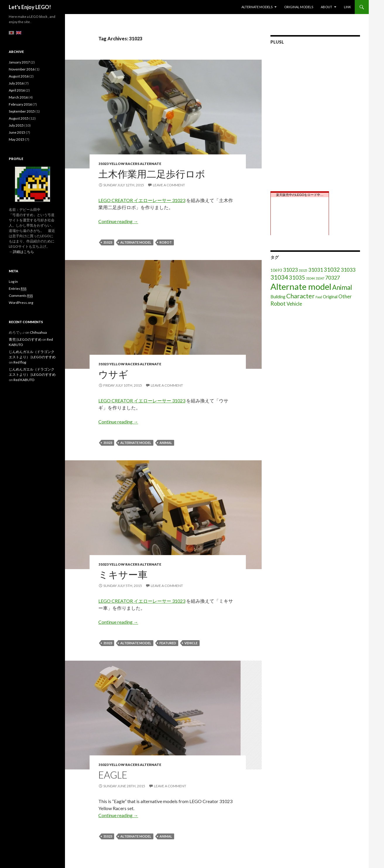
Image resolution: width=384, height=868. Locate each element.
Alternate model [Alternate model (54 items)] (301, 286)
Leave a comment (169, 185)
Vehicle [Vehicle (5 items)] (294, 304)
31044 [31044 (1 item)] (310, 278)
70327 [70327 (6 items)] (332, 278)
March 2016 (18, 97)
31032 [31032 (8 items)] (332, 269)
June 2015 (17, 132)
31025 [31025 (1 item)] (303, 270)
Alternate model (136, 242)
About (326, 7)
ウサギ (113, 374)
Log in (13, 281)
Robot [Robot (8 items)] (278, 303)
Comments (21, 296)
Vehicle (191, 643)
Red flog (20, 362)
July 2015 (16, 125)
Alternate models (257, 7)
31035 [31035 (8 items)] (297, 277)
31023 (108, 242)
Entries (18, 289)
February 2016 (20, 104)
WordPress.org (21, 303)
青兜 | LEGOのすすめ (25, 339)
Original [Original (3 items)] (330, 297)
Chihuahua (38, 332)
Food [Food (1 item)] (319, 297)
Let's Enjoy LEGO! (30, 7)
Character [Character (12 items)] (300, 296)
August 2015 (19, 118)
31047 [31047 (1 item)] (320, 278)
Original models (299, 7)
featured (168, 643)
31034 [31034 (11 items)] (279, 277)
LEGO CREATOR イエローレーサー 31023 (142, 200)
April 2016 (17, 90)
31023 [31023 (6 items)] (290, 270)
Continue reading (118, 221)
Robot (166, 242)
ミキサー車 (123, 574)
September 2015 (22, 111)
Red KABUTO (24, 380)
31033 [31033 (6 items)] (348, 270)
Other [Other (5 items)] (345, 296)
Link (347, 7)
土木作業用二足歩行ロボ (152, 174)
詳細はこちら (23, 252)
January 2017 (19, 62)
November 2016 (22, 69)
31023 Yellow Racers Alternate (130, 164)
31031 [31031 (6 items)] (316, 270)
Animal (166, 443)
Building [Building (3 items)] (278, 297)
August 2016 (19, 76)
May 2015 (17, 139)
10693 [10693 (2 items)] (276, 270)
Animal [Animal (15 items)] (342, 287)
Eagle (113, 775)
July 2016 (16, 83)
